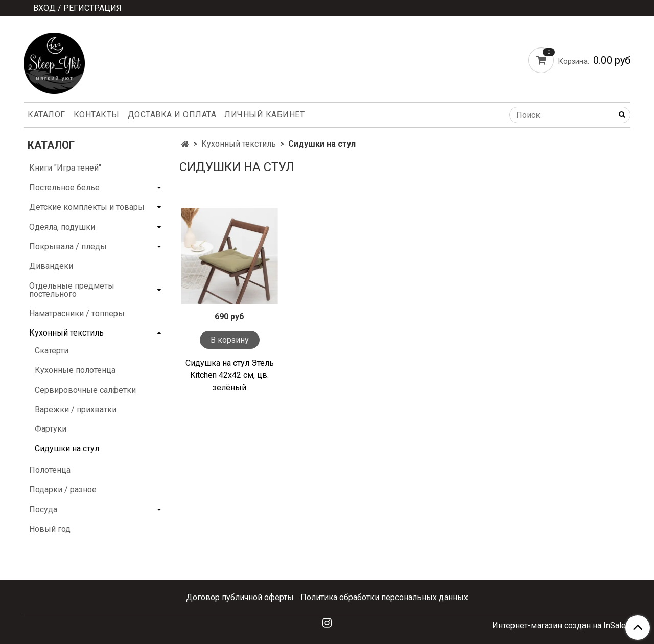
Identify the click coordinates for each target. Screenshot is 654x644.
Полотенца (50, 470)
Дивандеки (51, 266)
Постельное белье (64, 188)
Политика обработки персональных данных (384, 597)
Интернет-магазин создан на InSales (561, 626)
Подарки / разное (63, 490)
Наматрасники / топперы (77, 313)
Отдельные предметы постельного (72, 290)
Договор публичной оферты (240, 597)
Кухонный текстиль (239, 144)
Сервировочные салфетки (85, 390)
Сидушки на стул (67, 449)
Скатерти (52, 351)
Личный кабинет (264, 115)
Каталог (46, 115)
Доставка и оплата (172, 115)
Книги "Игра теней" (65, 168)
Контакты (97, 115)
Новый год (50, 529)
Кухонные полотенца (75, 370)
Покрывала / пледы (68, 246)
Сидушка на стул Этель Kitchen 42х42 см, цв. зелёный (230, 375)
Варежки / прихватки (76, 409)
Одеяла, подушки (62, 227)
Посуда (43, 509)
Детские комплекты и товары (87, 207)
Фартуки (51, 429)
